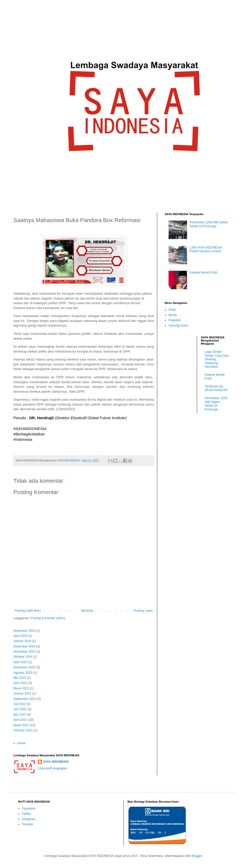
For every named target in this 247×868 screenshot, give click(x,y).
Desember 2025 (24, 631)
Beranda (87, 611)
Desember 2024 (24, 646)
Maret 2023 (21, 688)
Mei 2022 (20, 715)
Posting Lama (143, 611)
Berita (173, 315)
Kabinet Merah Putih (204, 273)
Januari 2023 (22, 694)
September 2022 (25, 699)
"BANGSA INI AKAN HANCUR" (217, 388)
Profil (172, 310)
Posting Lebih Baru (28, 611)
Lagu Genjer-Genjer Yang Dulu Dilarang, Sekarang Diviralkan (217, 359)
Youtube (28, 824)
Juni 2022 (20, 709)
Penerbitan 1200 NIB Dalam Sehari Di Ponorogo (209, 224)
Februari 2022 (23, 730)
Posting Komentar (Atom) (48, 618)
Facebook (29, 809)
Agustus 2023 (23, 673)
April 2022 (20, 720)
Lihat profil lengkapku (52, 768)
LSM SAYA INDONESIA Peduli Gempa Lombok (206, 249)
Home (21, 743)
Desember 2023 (24, 667)
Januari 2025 (22, 641)
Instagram (29, 819)
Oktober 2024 (23, 657)
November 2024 (24, 652)
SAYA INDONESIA (56, 762)
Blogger (197, 856)
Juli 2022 (20, 704)
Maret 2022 (21, 725)
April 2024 (20, 662)
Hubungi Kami (178, 326)
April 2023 (20, 683)
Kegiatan (175, 320)
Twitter (26, 814)
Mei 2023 (20, 678)
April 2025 (20, 636)
